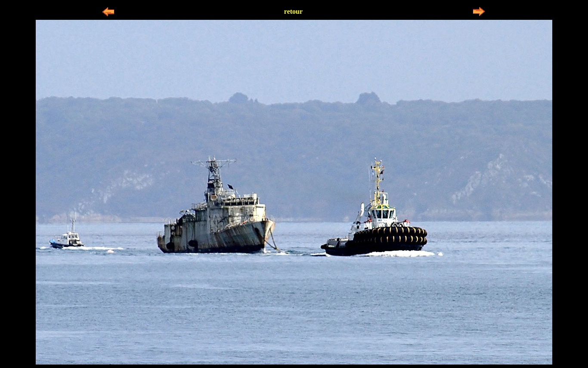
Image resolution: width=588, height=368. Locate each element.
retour (293, 11)
